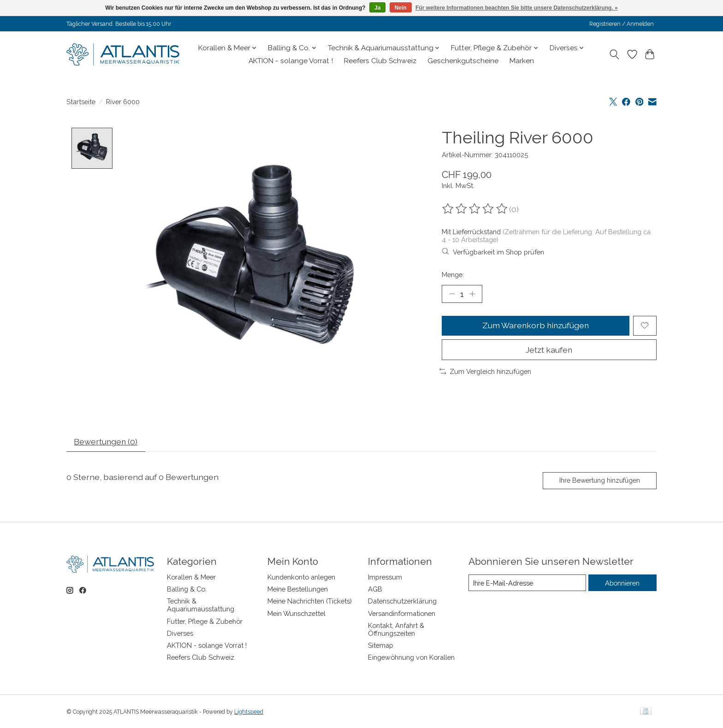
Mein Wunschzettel (296, 613)
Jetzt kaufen (549, 350)
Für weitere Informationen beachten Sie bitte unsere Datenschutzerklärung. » (517, 8)
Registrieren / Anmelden (622, 24)
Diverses (180, 633)
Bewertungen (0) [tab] (107, 442)
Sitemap (381, 645)
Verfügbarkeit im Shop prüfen (493, 252)
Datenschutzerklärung (402, 601)
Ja (377, 8)
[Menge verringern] (452, 294)
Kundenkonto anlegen (301, 577)
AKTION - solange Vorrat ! (291, 61)
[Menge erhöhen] (472, 294)
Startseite (81, 102)
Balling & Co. (187, 589)
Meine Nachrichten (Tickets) (310, 601)
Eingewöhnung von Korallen (411, 658)
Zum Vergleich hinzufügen (485, 372)
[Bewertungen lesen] (475, 209)
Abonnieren (622, 583)
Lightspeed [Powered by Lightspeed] (249, 712)
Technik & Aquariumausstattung (201, 605)
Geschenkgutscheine (463, 61)
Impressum (385, 577)
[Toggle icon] (614, 54)
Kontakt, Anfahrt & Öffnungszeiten (396, 629)
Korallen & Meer (191, 577)
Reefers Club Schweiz (380, 61)
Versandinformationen (402, 613)
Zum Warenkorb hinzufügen (536, 326)
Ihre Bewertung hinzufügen (600, 480)
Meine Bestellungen (298, 589)
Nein (401, 8)
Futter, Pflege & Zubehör (205, 621)
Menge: (453, 275)
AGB (375, 589)
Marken (522, 61)
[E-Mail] (527, 583)
